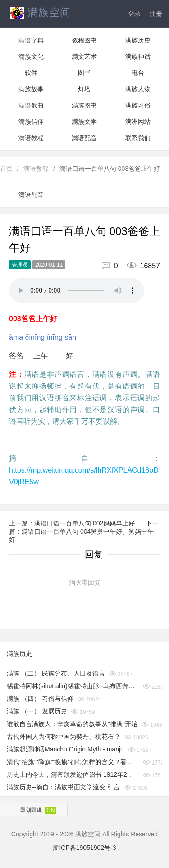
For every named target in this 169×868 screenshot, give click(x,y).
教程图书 (84, 40)
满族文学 (84, 122)
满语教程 (31, 138)
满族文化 (31, 56)
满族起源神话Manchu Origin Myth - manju (65, 749)
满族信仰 (31, 122)
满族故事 (31, 89)
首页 (6, 169)
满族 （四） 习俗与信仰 (40, 699)
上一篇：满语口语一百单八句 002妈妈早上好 (73, 523)
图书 (84, 73)
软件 (31, 73)
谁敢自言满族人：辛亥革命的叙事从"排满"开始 (72, 724)
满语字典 (31, 40)
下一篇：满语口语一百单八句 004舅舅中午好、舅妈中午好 (84, 531)
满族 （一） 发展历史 (37, 711)
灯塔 (84, 89)
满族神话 (138, 56)
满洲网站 (138, 122)
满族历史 (138, 40)
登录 (134, 14)
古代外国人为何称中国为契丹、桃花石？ (64, 737)
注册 (156, 14)
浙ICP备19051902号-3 (84, 848)
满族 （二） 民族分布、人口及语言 (56, 673)
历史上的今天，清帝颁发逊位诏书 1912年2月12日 (73, 774)
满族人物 (138, 89)
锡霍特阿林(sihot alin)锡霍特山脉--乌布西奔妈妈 (73, 686)
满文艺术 (84, 56)
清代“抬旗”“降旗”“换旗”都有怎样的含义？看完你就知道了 (73, 762)
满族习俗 (138, 105)
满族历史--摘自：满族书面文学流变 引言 (63, 787)
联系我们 (138, 138)
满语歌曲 (31, 105)
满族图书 (84, 105)
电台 (138, 73)
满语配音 (84, 138)
